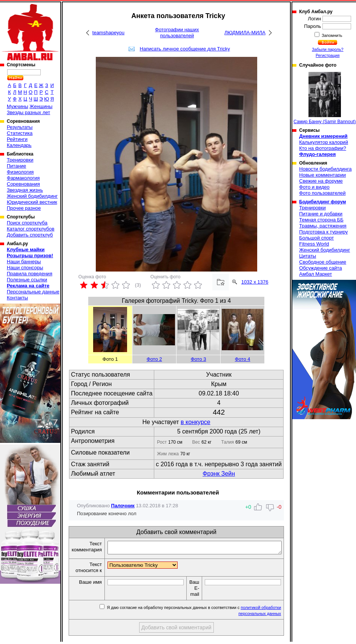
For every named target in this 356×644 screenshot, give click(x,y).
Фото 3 (199, 359)
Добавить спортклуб (30, 235)
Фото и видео (314, 187)
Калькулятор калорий (324, 142)
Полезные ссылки (27, 280)
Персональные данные (33, 292)
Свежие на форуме (321, 181)
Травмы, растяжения (323, 226)
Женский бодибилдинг (32, 196)
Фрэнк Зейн (219, 474)
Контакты (17, 298)
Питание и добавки (321, 214)
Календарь (19, 145)
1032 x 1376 (255, 282)
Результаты (20, 127)
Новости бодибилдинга (325, 169)
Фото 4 (243, 359)
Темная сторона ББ (321, 220)
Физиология (20, 172)
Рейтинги (17, 139)
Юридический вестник (32, 202)
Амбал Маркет (315, 274)
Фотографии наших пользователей (177, 33)
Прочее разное (24, 208)
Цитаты (308, 256)
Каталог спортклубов (31, 229)
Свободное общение (323, 262)
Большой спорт (316, 238)
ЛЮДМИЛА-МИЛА (245, 33)
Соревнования (23, 184)
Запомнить (331, 35)
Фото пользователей (322, 193)
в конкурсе (196, 422)
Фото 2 (154, 359)
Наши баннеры (24, 262)
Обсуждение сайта (320, 268)
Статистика (20, 133)
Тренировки (20, 160)
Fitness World (314, 244)
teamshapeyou (108, 33)
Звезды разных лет (28, 112)
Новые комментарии (322, 175)
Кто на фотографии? (323, 148)
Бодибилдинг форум (322, 202)
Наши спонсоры (25, 268)
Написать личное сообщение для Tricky (185, 49)
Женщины (41, 106)
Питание (16, 166)
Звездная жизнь (25, 190)
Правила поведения (30, 274)
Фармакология (23, 178)
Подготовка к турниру (323, 232)
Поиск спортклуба (27, 223)
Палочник (123, 506)
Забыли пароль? (328, 49)
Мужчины (18, 106)
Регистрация (328, 55)
